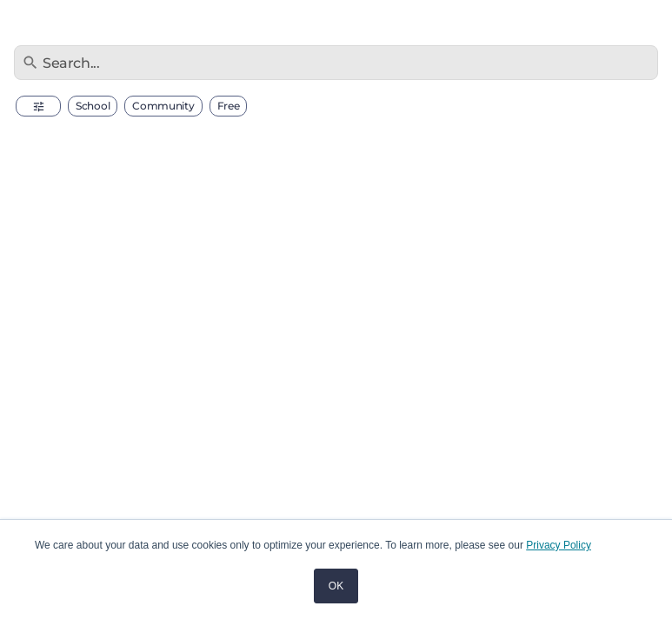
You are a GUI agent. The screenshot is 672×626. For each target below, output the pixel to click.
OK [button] (336, 586)
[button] (38, 106)
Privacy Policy (559, 545)
